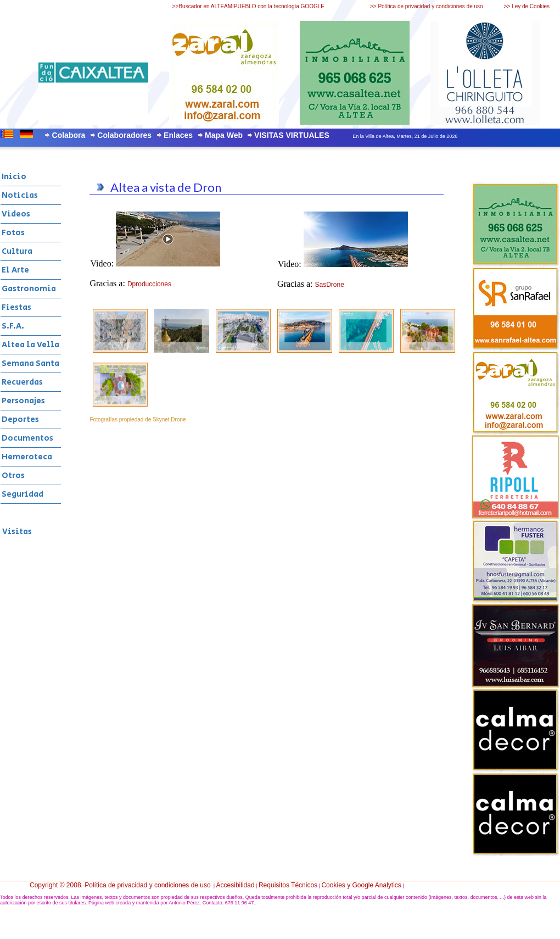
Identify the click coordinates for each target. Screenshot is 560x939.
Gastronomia (29, 289)
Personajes (23, 401)
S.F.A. (13, 326)
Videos (16, 214)
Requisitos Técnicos (288, 885)
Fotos (13, 233)
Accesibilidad (236, 885)
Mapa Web (224, 135)
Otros (13, 476)
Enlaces (178, 135)
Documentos (27, 438)
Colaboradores (124, 135)
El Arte (15, 270)
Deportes (20, 420)
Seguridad (23, 494)
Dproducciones (149, 284)
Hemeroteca (27, 457)
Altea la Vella (30, 345)
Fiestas (16, 307)
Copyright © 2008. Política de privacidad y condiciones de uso (120, 885)
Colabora (69, 135)
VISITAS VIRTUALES (292, 135)
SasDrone (330, 285)
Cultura (17, 251)
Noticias (20, 195)
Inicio (14, 177)
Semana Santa (30, 363)
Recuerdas (22, 382)
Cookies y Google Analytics (361, 885)
